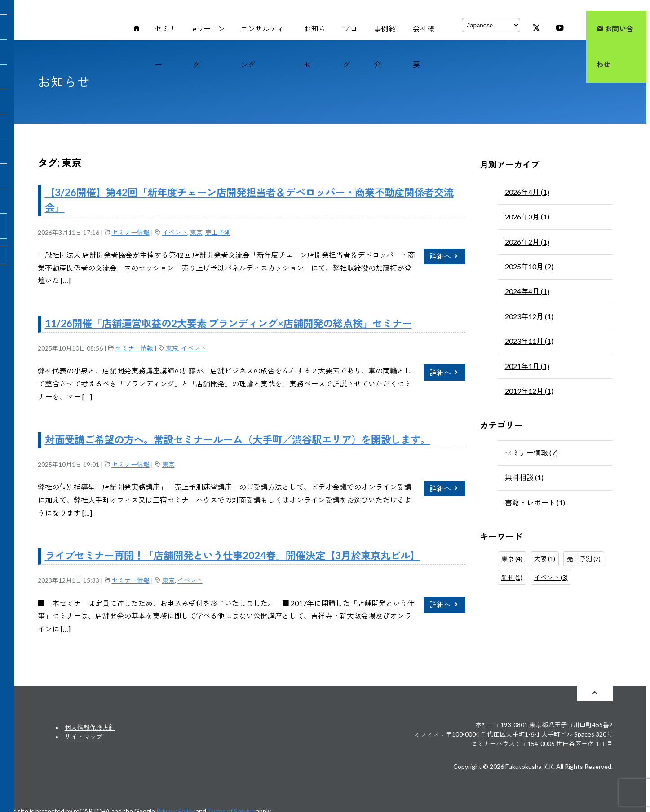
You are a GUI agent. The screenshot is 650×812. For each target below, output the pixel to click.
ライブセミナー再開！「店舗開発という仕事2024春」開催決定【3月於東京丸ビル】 (232, 555)
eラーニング (209, 46)
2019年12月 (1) (529, 391)
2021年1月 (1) (527, 366)
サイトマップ (84, 737)
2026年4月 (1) (527, 192)
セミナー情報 (131, 232)
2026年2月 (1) (527, 242)
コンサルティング (262, 46)
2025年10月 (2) (529, 266)
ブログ (350, 46)
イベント (175, 232)
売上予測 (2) (584, 559)
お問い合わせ (615, 46)
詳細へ (444, 256)
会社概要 (424, 46)
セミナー (165, 46)
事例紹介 (385, 46)
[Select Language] (491, 25)
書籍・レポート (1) (535, 503)
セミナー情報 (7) (531, 453)
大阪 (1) (545, 559)
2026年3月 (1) (527, 217)
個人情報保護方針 (90, 727)
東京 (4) (512, 559)
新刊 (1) (512, 577)
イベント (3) (551, 577)
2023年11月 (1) (529, 341)
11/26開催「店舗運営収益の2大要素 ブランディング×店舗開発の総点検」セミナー (228, 323)
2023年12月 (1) (529, 316)
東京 (196, 232)
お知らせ (315, 46)
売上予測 (218, 232)
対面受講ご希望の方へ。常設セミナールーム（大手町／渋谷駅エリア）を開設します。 (238, 440)
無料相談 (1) (524, 477)
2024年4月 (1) (527, 291)
